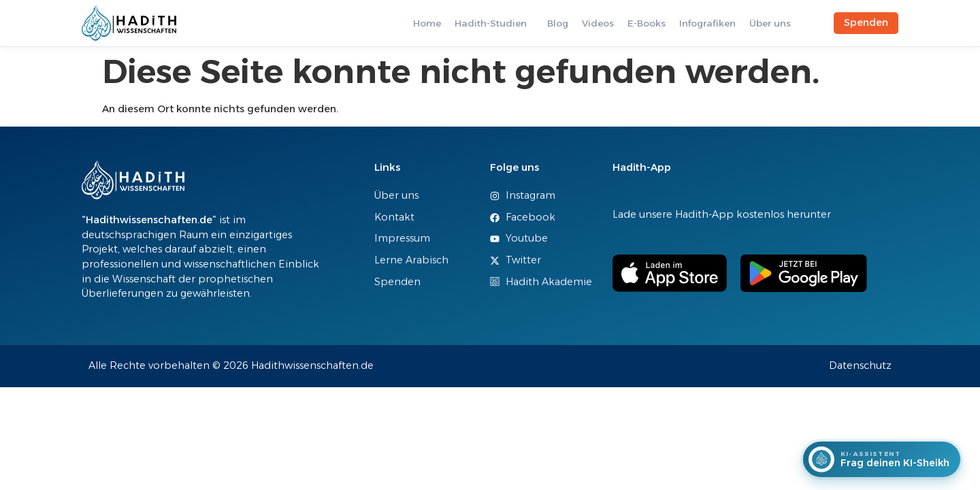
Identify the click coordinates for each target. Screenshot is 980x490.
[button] (494, 23)
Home (427, 23)
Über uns (770, 23)
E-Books (647, 23)
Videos (598, 23)
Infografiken (707, 23)
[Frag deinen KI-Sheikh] (882, 459)
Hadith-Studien (491, 23)
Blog (558, 23)
